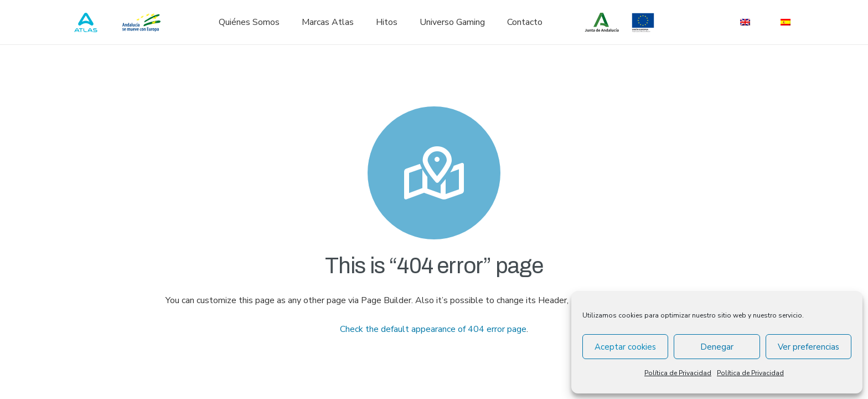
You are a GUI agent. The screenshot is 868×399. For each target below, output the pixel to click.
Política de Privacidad (678, 373)
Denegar (717, 347)
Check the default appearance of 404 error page (433, 329)
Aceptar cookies (625, 347)
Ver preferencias (808, 347)
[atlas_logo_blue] (86, 22)
